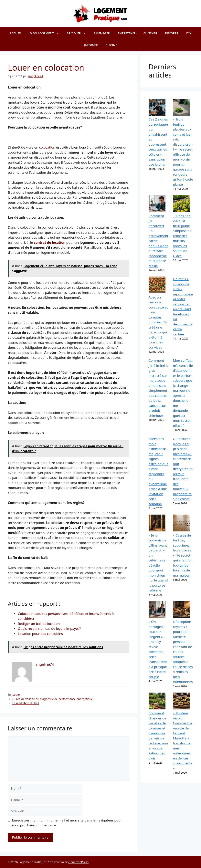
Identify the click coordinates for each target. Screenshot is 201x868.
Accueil (16, 33)
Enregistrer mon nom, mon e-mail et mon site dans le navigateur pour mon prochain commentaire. (67, 823)
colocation (47, 147)
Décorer (172, 33)
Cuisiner (150, 33)
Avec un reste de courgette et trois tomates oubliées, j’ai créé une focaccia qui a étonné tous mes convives (158, 322)
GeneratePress (78, 862)
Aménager (102, 33)
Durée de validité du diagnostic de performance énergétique (53, 699)
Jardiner (91, 45)
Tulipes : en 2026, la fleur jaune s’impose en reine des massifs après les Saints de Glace (182, 236)
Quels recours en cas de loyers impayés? (49, 628)
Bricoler (78, 33)
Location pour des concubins (40, 634)
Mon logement (46, 33)
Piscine (111, 45)
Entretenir (127, 33)
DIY (189, 33)
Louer (16, 695)
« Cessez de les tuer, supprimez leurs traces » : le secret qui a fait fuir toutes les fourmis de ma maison (183, 555)
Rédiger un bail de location (39, 624)
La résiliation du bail (26, 703)
